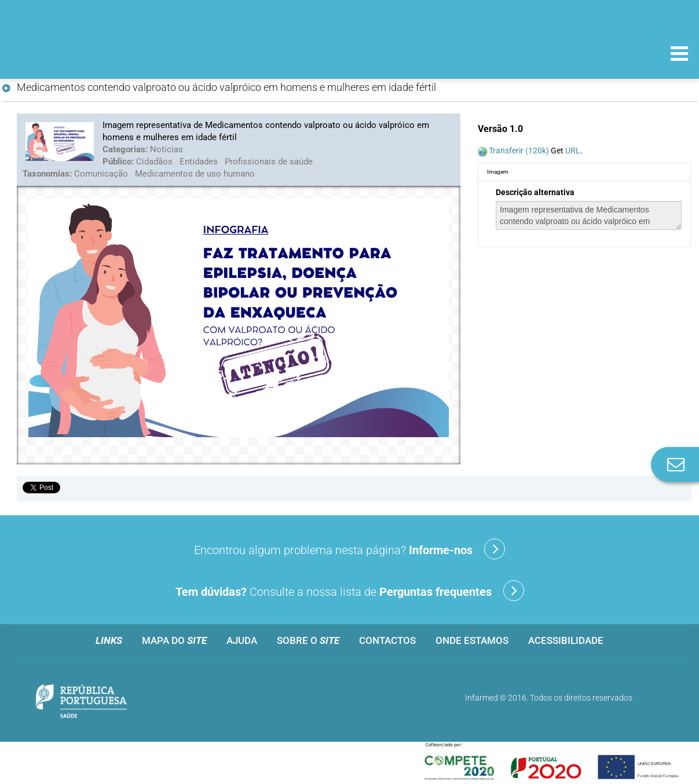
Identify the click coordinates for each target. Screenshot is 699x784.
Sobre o (308, 640)
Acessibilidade (566, 640)
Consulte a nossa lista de (350, 591)
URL (573, 151)
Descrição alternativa (535, 192)
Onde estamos (472, 640)
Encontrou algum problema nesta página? (349, 549)
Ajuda (242, 640)
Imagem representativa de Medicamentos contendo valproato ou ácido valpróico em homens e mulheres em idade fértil (589, 215)
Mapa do (174, 640)
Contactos (387, 640)
